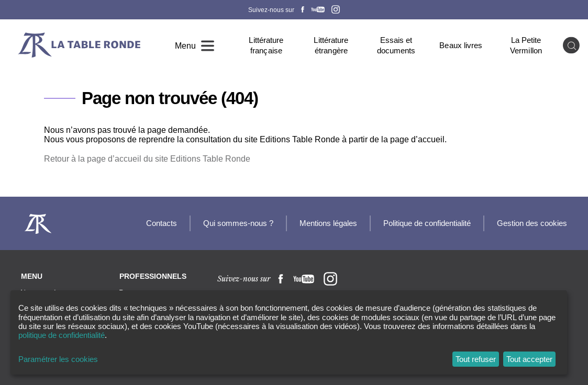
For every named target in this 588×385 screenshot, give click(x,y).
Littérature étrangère (331, 45)
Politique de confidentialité (427, 223)
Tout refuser (476, 359)
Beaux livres (461, 45)
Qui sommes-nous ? (238, 223)
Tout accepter (529, 359)
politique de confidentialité (62, 335)
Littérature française (266, 45)
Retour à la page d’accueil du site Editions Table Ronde (147, 158)
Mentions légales (328, 223)
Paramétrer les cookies (58, 359)
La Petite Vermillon (526, 45)
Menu (185, 46)
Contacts (162, 223)
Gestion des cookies (532, 223)
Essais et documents (396, 45)
